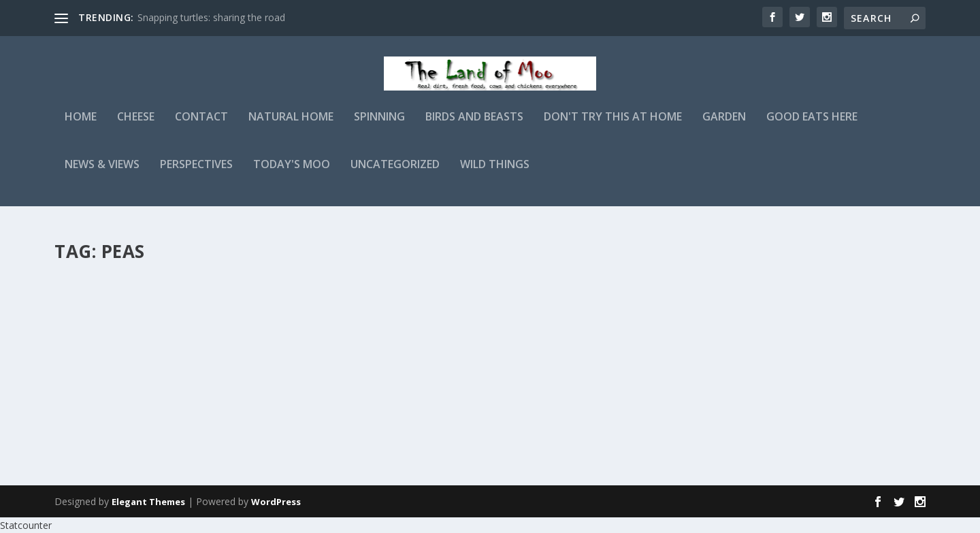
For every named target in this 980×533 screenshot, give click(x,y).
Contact (201, 127)
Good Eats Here (812, 127)
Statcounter (26, 525)
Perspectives (196, 175)
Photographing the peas (147, 291)
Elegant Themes (148, 502)
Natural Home (291, 127)
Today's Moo (292, 175)
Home (81, 127)
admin (92, 313)
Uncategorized (395, 175)
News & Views (102, 175)
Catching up (439, 291)
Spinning (379, 127)
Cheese (136, 127)
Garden (724, 127)
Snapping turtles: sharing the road (211, 17)
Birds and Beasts (474, 127)
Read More (104, 415)
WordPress (276, 502)
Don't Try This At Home (613, 127)
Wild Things (495, 175)
